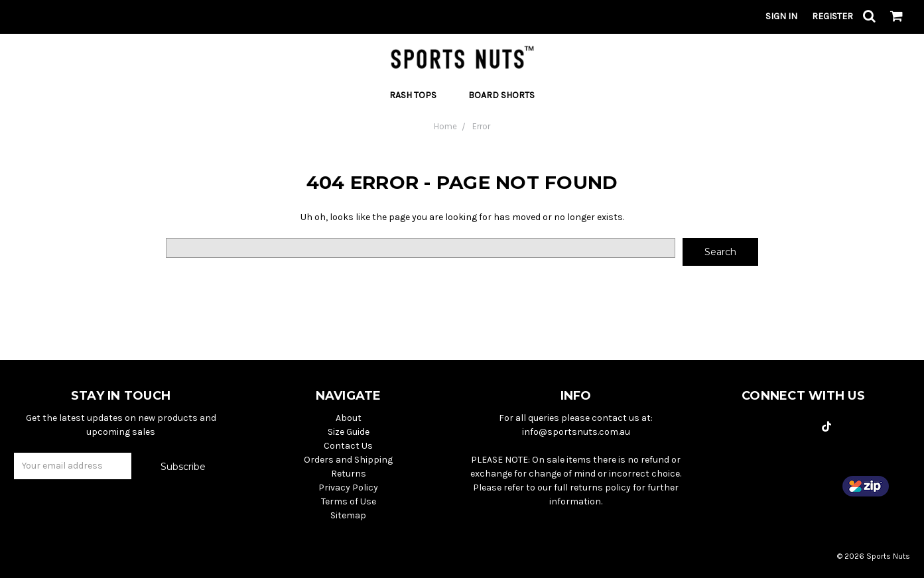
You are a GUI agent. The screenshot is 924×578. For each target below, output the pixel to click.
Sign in (781, 16)
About (349, 418)
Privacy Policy (348, 488)
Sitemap (348, 515)
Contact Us (348, 446)
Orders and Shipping (348, 460)
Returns (349, 474)
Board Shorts (501, 95)
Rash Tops (418, 95)
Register (832, 16)
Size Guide (349, 432)
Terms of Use (349, 501)
